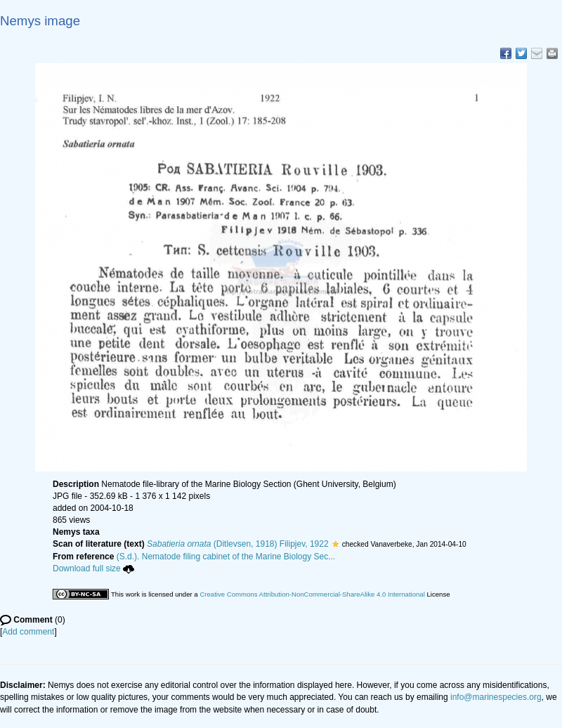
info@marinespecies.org (496, 697)
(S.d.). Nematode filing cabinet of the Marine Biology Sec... (226, 557)
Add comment (28, 632)
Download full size (93, 568)
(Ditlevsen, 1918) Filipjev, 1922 (238, 544)
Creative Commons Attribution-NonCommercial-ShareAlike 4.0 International (312, 594)
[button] (335, 544)
